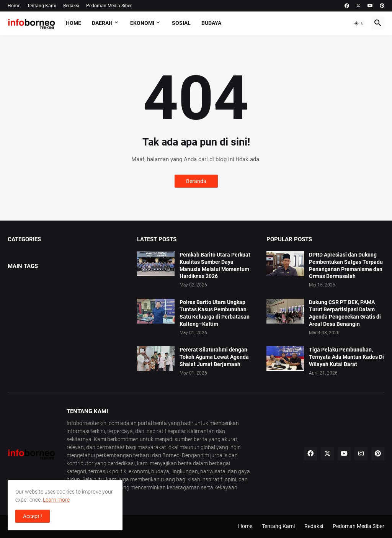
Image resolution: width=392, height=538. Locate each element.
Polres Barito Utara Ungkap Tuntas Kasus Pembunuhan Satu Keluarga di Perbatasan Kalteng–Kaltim (215, 313)
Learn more (56, 500)
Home (14, 6)
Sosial (181, 23)
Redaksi (71, 6)
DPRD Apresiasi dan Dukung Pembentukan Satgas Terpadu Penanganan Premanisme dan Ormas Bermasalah (346, 266)
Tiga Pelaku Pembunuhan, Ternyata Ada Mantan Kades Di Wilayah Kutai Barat (346, 357)
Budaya (211, 23)
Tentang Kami (42, 6)
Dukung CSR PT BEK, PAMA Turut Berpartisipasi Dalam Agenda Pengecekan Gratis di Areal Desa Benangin (345, 313)
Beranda (196, 181)
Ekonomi (142, 23)
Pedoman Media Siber (109, 6)
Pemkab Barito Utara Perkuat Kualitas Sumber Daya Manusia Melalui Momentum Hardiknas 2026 (215, 266)
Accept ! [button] (33, 516)
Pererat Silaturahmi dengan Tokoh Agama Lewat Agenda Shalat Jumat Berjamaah (214, 357)
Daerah (102, 23)
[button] (359, 23)
